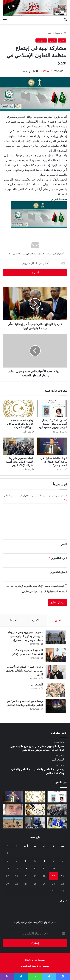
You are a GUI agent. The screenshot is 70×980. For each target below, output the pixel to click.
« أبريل (64, 901)
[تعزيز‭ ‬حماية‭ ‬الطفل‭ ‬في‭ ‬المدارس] (35, 823)
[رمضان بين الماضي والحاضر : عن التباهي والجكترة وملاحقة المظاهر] (56, 706)
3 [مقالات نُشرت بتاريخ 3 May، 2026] (53, 861)
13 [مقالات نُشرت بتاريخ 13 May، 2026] (26, 868)
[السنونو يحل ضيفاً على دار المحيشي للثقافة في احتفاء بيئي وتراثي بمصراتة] (35, 810)
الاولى (52, 40)
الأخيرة (36, 620)
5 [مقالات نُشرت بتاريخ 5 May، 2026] (35, 861)
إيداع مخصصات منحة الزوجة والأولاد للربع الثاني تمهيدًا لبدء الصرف (19, 424)
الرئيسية (60, 33)
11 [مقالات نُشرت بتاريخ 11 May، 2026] (44, 868)
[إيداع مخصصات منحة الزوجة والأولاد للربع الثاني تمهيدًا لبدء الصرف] (18, 408)
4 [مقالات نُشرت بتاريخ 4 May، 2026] (44, 861)
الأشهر (59, 620)
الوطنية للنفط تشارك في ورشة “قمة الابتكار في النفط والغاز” (54, 462)
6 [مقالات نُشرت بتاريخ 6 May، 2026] (26, 861)
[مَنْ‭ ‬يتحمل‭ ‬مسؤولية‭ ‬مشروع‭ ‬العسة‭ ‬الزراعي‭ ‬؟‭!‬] (13, 823)
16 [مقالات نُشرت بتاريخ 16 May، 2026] (63, 876)
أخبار (50, 33)
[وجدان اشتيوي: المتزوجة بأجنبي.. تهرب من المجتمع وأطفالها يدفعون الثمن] (56, 672)
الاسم (63, 544)
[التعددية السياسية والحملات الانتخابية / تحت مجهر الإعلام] (56, 655)
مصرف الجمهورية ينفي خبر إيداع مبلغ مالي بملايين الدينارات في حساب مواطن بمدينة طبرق (25, 636)
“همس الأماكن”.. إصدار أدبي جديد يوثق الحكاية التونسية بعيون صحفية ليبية (53, 424)
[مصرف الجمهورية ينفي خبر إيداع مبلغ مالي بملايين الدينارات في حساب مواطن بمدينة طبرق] (56, 637)
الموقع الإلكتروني (58, 572)
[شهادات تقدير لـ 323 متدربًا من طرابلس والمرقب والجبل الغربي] (57, 823)
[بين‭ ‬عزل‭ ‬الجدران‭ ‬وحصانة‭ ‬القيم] (13, 810)
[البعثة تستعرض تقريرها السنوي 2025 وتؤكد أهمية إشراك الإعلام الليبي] (18, 446)
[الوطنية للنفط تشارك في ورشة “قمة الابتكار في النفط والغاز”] (52, 446)
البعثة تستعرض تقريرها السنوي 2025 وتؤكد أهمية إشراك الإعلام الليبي (20, 462)
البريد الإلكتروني (58, 558)
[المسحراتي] (56, 690)
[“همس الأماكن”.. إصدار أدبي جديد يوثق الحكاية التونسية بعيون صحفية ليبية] (52, 408)
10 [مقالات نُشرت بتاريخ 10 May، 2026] (53, 868)
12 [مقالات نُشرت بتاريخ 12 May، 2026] (35, 868)
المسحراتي (37, 685)
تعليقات (12, 620)
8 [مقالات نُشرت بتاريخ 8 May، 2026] (7, 861)
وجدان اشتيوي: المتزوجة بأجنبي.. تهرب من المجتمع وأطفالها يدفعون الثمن (24, 671)
